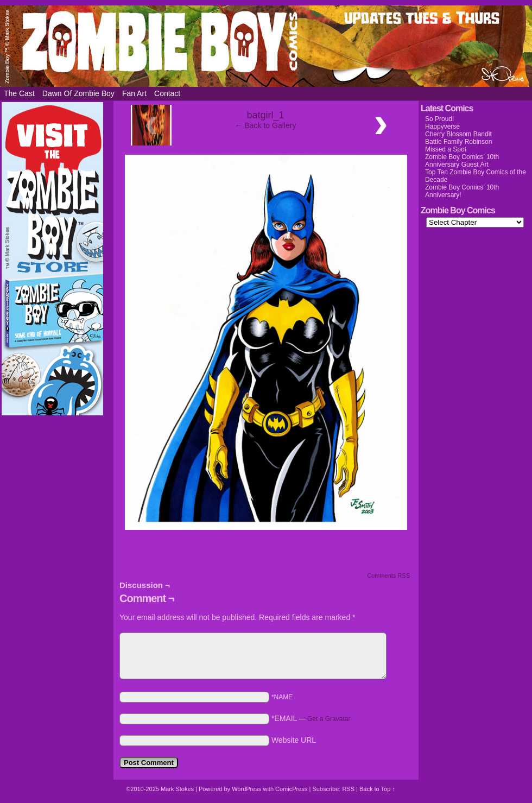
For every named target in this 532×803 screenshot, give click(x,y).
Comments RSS (388, 576)
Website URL (294, 740)
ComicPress (291, 789)
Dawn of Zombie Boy (78, 93)
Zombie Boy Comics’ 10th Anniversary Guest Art (462, 161)
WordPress (246, 789)
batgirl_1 (265, 115)
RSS (348, 789)
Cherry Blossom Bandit (458, 134)
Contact (167, 93)
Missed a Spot (446, 149)
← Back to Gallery (266, 125)
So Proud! (439, 119)
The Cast (19, 93)
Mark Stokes (178, 789)
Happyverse (442, 127)
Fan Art (134, 93)
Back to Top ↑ (377, 789)
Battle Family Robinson (458, 142)
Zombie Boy (266, 46)
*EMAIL (311, 718)
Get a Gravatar (329, 719)
